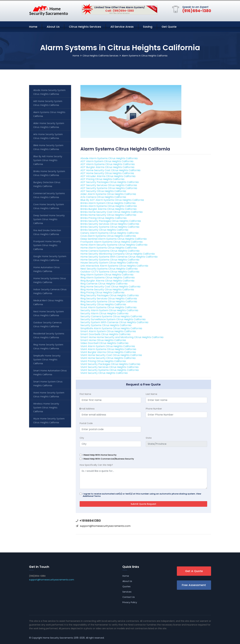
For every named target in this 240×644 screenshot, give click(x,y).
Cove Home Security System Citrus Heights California (49, 206)
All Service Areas (122, 27)
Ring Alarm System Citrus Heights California (107, 275)
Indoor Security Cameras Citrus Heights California (50, 291)
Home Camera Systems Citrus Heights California (110, 251)
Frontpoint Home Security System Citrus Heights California (47, 245)
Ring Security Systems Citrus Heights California (109, 301)
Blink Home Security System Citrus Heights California (48, 147)
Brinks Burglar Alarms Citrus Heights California (108, 209)
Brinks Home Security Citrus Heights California (108, 215)
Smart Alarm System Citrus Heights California (108, 331)
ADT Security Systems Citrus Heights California (109, 188)
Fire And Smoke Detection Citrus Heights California (47, 232)
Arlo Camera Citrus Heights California (103, 197)
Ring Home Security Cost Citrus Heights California (110, 287)
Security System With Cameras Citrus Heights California (114, 322)
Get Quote (169, 27)
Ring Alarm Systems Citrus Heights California (107, 278)
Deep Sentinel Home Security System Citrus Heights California (49, 219)
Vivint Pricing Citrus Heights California (103, 361)
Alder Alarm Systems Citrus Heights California (108, 194)
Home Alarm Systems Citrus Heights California (109, 248)
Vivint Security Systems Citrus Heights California (110, 370)
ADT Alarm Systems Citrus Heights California (107, 164)
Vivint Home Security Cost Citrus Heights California (111, 355)
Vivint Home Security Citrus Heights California (108, 358)
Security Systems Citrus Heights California (106, 325)
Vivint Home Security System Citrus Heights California (49, 394)
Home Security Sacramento (58, 638)
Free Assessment (194, 585)
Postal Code (86, 423)
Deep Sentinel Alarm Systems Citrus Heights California (113, 239)
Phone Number (154, 409)
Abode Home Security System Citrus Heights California (49, 92)
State (149, 438)
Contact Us (129, 597)
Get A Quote (194, 571)
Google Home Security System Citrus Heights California (50, 258)
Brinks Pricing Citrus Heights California (103, 218)
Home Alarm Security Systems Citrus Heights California (114, 245)
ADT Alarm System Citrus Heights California (107, 161)
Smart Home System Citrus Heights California (48, 383)
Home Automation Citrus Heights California (47, 269)
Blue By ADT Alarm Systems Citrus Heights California (112, 200)
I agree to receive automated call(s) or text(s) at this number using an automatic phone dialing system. (142, 495)
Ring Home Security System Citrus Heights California (48, 346)
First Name (85, 394)
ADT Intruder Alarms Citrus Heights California (108, 176)
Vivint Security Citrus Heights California (104, 373)
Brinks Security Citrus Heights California (104, 230)
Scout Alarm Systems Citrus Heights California (108, 307)
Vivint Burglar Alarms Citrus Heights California (108, 352)
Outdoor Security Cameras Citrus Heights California (48, 324)
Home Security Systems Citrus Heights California (110, 260)
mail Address (87, 409)
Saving (148, 27)
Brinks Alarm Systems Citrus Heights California (109, 206)
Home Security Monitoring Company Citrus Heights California (118, 254)
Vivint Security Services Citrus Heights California (109, 367)
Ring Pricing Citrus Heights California (102, 292)
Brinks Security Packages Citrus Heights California (111, 221)
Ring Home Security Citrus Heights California (107, 290)
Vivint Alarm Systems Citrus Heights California (108, 349)
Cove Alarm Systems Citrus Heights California (108, 236)
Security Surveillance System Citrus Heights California (113, 319)
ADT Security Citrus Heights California (103, 191)
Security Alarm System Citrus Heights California (109, 310)
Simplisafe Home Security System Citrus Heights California (47, 359)
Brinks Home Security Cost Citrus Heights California (111, 212)
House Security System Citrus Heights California (109, 263)
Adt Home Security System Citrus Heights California (48, 103)
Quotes (126, 586)
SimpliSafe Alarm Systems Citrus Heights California (111, 328)
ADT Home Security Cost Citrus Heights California (110, 170)
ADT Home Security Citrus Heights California (107, 173)
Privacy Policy (130, 602)
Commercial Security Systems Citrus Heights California (49, 195)
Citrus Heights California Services (100, 56)
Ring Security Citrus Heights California (103, 304)
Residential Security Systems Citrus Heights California (49, 335)
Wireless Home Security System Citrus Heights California (46, 407)
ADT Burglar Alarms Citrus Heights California (107, 167)
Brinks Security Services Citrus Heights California (110, 224)
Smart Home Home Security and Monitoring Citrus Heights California (122, 337)
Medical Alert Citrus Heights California (48, 302)
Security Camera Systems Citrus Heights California (111, 316)
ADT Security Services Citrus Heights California (109, 185)
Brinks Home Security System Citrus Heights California (49, 173)
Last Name (151, 394)
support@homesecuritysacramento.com (105, 526)
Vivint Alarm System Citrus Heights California (108, 346)
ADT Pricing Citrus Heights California (102, 179)
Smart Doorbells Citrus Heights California (105, 334)
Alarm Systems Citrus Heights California (49, 114)
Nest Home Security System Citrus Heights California (49, 313)
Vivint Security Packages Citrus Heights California (110, 364)
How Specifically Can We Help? (96, 465)
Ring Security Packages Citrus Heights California (110, 295)
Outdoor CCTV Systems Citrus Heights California (110, 272)
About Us (53, 27)
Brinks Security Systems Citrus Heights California (110, 227)
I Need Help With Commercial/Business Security (108, 459)
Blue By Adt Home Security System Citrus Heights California (48, 160)
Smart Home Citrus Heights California (103, 340)
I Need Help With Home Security (100, 455)
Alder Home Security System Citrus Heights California (49, 125)
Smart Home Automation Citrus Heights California (50, 372)
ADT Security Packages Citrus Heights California (110, 182)
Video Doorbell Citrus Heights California (104, 343)
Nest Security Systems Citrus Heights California (109, 269)
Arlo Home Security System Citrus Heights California (48, 136)
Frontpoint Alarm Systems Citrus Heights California (111, 242)
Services (127, 592)
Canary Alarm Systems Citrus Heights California (109, 233)
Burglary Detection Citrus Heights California (47, 184)
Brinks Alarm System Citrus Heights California (108, 203)
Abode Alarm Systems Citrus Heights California (109, 158)
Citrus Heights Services (85, 27)
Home (33, 27)
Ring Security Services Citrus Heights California (109, 299)
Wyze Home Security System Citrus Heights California (49, 420)
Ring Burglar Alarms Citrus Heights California (107, 281)
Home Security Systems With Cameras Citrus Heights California (119, 257)
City (82, 438)
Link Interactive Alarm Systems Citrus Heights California (114, 266)
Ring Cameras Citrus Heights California (104, 284)
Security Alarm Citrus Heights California (104, 313)
